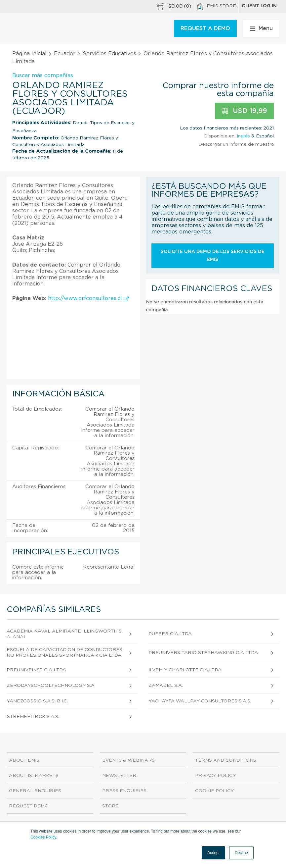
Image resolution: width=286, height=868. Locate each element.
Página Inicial (29, 54)
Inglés (243, 136)
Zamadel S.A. (166, 686)
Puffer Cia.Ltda (170, 634)
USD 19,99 (244, 111)
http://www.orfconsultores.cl (88, 298)
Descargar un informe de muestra (236, 144)
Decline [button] (241, 853)
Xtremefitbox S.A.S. (33, 717)
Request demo (29, 806)
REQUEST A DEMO (205, 28)
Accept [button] (213, 853)
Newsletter (119, 776)
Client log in (259, 6)
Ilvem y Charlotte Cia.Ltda (185, 670)
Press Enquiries (124, 791)
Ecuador (65, 54)
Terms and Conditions (226, 760)
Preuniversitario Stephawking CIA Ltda (203, 653)
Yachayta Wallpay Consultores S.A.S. (200, 701)
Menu (261, 28)
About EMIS (24, 760)
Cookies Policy (43, 837)
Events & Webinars (128, 760)
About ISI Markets (34, 776)
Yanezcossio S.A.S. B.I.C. (37, 701)
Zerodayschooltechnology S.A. (51, 686)
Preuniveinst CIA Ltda (36, 670)
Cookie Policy (214, 791)
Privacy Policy (215, 776)
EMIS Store (217, 7)
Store (110, 806)
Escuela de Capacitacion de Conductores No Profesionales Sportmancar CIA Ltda (64, 653)
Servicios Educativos (109, 54)
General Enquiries (35, 791)
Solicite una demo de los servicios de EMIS (213, 256)
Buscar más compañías (43, 76)
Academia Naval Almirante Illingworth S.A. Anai (65, 634)
